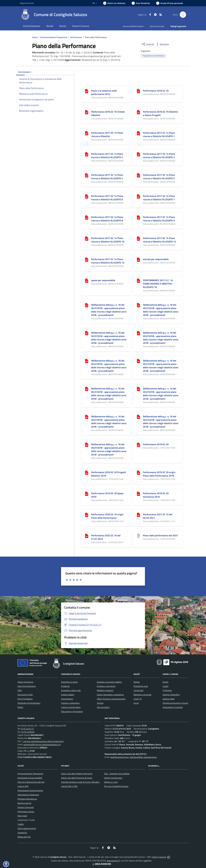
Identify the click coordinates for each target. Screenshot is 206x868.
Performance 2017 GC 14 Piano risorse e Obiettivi (107, 135)
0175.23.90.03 (28, 732)
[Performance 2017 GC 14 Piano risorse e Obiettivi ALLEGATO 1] (138, 133)
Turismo (100, 703)
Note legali (22, 816)
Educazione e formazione (72, 711)
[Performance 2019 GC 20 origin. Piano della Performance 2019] (138, 472)
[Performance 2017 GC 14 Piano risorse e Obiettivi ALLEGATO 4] (87, 175)
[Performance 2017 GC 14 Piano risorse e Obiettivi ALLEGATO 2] (87, 154)
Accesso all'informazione (133, 26)
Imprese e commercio (106, 686)
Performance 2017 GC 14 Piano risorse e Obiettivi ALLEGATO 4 (107, 177)
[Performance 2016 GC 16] (138, 91)
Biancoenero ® (113, 861)
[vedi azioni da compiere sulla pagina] (162, 44)
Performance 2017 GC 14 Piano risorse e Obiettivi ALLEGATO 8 (107, 219)
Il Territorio (167, 690)
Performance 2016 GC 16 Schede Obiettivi (108, 113)
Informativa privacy (26, 812)
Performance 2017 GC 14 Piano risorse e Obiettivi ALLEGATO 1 (159, 135)
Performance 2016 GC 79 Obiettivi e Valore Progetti (161, 113)
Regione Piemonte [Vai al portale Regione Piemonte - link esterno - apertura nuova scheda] (27, 3)
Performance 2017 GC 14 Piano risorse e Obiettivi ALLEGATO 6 (107, 198)
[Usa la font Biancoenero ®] (114, 3)
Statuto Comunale (26, 807)
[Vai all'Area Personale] (170, 3)
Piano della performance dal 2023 (160, 535)
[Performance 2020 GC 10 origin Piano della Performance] (87, 515)
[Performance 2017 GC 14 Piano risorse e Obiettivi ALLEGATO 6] (87, 196)
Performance (76, 37)
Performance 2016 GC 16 (156, 91)
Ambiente (65, 686)
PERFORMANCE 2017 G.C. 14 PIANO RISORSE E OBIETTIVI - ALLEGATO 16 (158, 284)
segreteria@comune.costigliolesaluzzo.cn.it (42, 744)
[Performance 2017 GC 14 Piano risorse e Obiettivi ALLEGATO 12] (138, 238)
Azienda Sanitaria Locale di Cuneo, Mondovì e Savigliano (86, 782)
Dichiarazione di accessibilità (30, 778)
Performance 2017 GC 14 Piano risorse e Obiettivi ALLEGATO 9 (159, 219)
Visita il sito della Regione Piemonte (77, 774)
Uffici (20, 690)
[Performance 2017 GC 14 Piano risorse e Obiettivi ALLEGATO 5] (138, 175)
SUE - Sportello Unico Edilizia (117, 774)
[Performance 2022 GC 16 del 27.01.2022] (87, 536)
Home (35, 37)
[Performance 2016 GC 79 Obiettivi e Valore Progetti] (138, 112)
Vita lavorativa (103, 707)
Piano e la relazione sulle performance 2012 (104, 92)
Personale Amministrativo (29, 703)
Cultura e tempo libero (71, 707)
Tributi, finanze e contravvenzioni (111, 699)
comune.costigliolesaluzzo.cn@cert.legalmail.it (43, 741)
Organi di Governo (25, 682)
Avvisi (136, 703)
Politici (20, 707)
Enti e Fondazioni (25, 699)
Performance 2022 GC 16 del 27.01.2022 (106, 537)
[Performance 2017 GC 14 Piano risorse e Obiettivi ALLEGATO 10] (87, 238)
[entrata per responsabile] (138, 259)
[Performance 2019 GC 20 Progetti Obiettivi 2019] (87, 472)
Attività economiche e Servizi (175, 703)
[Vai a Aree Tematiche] (141, 3)
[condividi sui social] (148, 44)
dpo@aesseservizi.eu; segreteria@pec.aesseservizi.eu (134, 757)
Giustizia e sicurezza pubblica (109, 682)
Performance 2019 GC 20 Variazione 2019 (156, 495)
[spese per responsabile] (87, 280)
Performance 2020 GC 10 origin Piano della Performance (107, 516)
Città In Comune (159, 857)
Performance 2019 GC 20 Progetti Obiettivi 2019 (109, 474)
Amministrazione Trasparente (54, 37)
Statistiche (22, 833)
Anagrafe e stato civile (71, 690)
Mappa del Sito (24, 837)
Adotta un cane (111, 782)
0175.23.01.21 (27, 729)
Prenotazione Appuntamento (30, 790)
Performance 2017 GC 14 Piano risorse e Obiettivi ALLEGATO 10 (108, 240)
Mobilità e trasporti (105, 690)
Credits (21, 824)
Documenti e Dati (25, 695)
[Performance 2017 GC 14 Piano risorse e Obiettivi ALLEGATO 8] (87, 217)
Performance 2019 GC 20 (156, 444)
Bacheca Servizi (24, 803)
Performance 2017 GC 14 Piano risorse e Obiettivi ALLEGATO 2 (107, 156)
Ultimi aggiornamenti (27, 828)
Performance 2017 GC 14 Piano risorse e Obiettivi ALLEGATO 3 (159, 156)
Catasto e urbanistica (70, 703)
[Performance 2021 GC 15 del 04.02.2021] (138, 515)
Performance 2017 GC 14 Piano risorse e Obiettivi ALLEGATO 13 (108, 261)
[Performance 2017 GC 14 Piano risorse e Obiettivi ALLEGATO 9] (138, 217)
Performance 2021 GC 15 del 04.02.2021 (158, 516)
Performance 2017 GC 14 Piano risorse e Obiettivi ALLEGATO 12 (160, 240)
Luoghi (166, 686)
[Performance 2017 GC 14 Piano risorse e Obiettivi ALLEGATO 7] (138, 196)
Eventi (165, 682)
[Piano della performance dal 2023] (138, 536)
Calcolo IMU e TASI (69, 786)
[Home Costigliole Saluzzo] (54, 15)
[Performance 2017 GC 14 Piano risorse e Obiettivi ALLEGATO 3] (138, 154)
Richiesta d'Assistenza (27, 799)
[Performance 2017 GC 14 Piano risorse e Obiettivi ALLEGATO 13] (87, 259)
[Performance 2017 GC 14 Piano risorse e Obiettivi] (87, 133)
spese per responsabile (103, 280)
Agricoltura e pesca (69, 682)
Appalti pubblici (68, 695)
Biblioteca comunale (142, 695)
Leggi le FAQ (23, 786)
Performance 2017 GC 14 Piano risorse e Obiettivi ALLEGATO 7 (159, 198)
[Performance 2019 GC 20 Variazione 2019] (138, 493)
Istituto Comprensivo (113, 778)
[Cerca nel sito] (183, 15)
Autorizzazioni (67, 699)
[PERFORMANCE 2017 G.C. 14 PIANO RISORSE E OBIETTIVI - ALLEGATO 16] (138, 280)
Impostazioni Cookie (26, 820)
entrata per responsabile (156, 259)
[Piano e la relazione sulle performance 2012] (87, 91)
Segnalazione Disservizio (28, 795)
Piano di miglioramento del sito (31, 782)
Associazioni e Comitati (173, 707)
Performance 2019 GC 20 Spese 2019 (107, 495)
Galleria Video (169, 699)
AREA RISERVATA (101, 864)
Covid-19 (138, 699)
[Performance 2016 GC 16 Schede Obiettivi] (87, 112)
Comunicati (138, 690)
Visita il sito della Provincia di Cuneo (77, 778)
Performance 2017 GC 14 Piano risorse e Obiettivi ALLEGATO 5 (159, 177)
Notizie (137, 682)
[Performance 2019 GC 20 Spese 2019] (87, 493)
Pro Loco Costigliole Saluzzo (116, 786)
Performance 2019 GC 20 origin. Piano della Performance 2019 (159, 474)
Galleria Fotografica (171, 695)
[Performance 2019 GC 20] (138, 444)
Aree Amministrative (27, 686)
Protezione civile (141, 686)
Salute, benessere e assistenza (110, 695)
